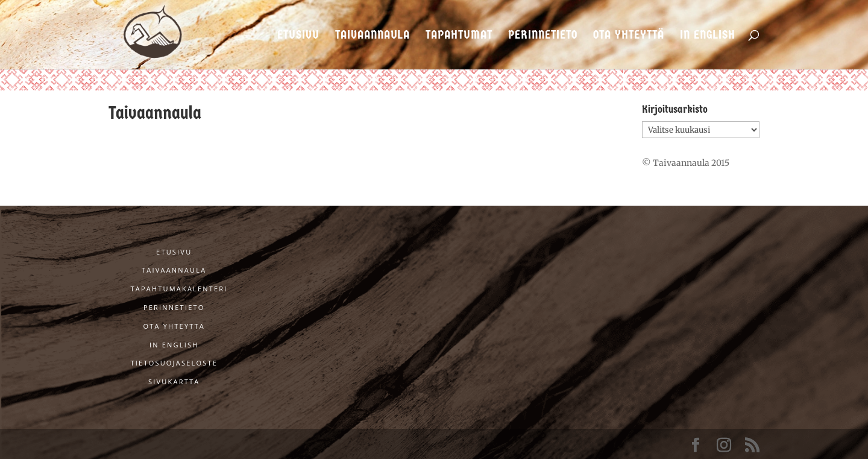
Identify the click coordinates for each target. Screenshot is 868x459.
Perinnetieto (543, 36)
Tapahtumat (459, 36)
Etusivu (298, 36)
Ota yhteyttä (629, 36)
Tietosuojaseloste (174, 363)
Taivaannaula (373, 36)
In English (708, 36)
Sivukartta (174, 381)
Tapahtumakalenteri (179, 289)
